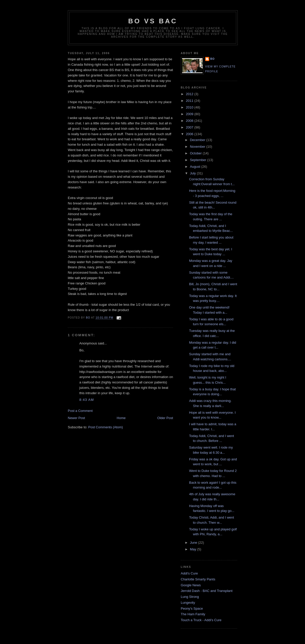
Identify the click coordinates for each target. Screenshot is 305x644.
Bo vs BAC (153, 21)
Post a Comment (80, 411)
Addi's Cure (189, 573)
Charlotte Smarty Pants (198, 579)
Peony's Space (192, 608)
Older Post (165, 418)
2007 (190, 127)
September (199, 160)
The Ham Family (193, 614)
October (196, 153)
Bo (212, 59)
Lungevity (188, 603)
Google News (191, 585)
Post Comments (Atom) (106, 427)
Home (121, 418)
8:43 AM (87, 400)
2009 (190, 114)
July (193, 173)
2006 (190, 134)
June (194, 543)
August (196, 167)
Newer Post (76, 418)
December (198, 140)
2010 (190, 107)
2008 (190, 121)
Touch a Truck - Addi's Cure (201, 620)
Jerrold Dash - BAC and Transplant (207, 591)
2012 (190, 94)
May (194, 549)
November (198, 147)
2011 (190, 101)
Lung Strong (190, 597)
